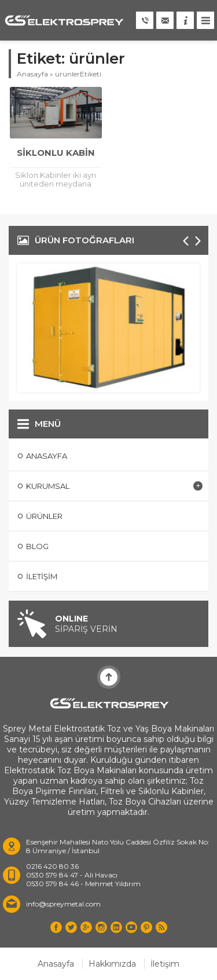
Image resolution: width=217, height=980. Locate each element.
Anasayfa (32, 74)
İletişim (165, 964)
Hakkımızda (112, 964)
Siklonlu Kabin (56, 153)
